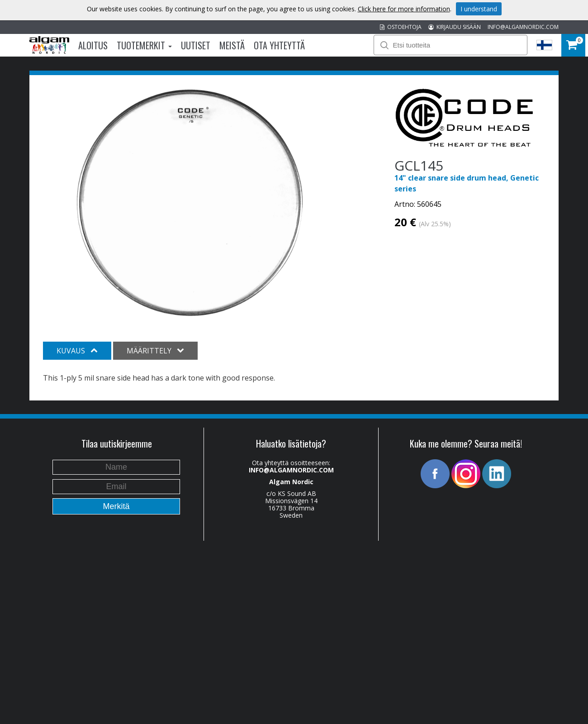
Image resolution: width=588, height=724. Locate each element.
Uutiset (196, 45)
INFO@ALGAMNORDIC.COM (523, 27)
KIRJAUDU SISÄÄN (455, 27)
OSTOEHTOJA (401, 27)
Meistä (232, 45)
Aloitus (93, 45)
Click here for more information (404, 9)
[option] (190, 203)
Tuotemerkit (144, 45)
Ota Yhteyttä (279, 45)
